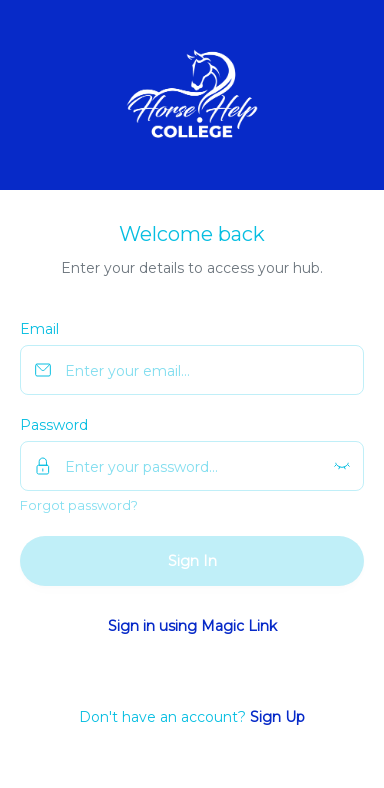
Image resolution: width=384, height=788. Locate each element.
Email (39, 329)
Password (54, 425)
